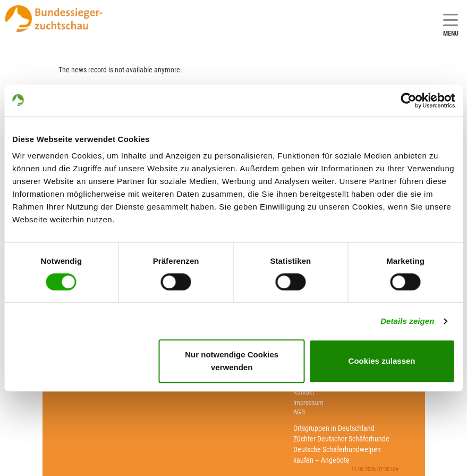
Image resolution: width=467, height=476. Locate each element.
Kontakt (304, 392)
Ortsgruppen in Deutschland (334, 428)
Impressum (308, 402)
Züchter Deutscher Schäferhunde (341, 439)
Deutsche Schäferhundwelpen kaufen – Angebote (337, 455)
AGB (299, 412)
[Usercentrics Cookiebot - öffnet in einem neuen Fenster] (408, 101)
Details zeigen (407, 321)
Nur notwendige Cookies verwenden (232, 361)
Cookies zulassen (382, 361)
